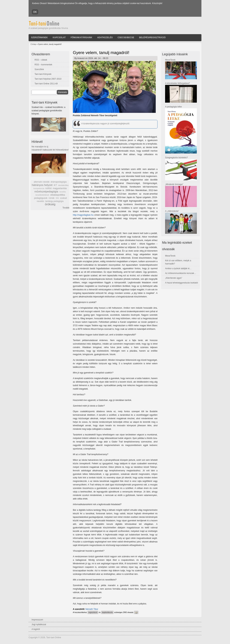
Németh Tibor (92, 609)
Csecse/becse (126, 37)
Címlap (33, 44)
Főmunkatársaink (81, 37)
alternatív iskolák (42, 182)
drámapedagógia (59, 182)
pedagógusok (41, 198)
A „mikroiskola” (172, 211)
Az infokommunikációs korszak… (181, 273)
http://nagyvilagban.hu (83, 215)
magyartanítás (60, 188)
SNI (57, 198)
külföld (49, 188)
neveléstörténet (42, 195)
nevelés (63, 192)
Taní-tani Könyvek (43, 74)
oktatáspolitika (58, 195)
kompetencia (39, 188)
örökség (50, 204)
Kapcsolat (59, 37)
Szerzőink (39, 69)
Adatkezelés (105, 37)
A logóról (36, 629)
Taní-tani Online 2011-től (46, 84)
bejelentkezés (107, 612)
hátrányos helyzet (42, 185)
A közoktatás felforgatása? (178, 83)
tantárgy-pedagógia (54, 201)
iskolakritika (63, 185)
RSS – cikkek (41, 60)
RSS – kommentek (43, 65)
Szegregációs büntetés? (176, 158)
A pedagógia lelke (173, 107)
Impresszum (37, 620)
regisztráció (93, 612)
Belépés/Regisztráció (152, 37)
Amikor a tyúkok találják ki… (178, 268)
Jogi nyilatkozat (39, 624)
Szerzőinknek (39, 37)
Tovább (66, 208)
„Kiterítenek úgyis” (174, 278)
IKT (55, 185)
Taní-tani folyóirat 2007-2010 (48, 79)
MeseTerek (170, 60)
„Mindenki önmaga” (174, 184)
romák (51, 198)
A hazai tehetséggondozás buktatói (181, 283)
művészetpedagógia (46, 191)
